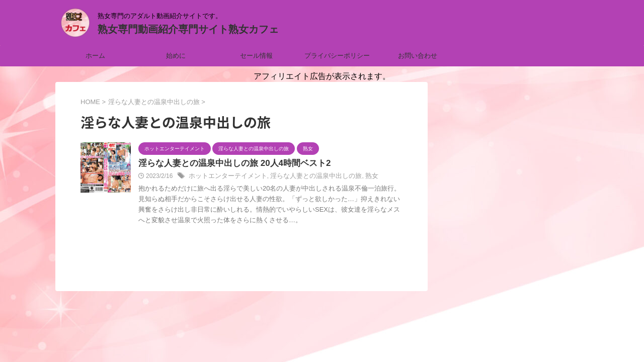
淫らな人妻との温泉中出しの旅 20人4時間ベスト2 (229, 164)
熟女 (358, 177)
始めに (176, 56)
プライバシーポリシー (337, 56)
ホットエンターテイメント (225, 177)
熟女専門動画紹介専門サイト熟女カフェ (188, 29)
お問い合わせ (418, 56)
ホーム (95, 56)
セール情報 (256, 56)
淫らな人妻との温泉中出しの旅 (306, 177)
